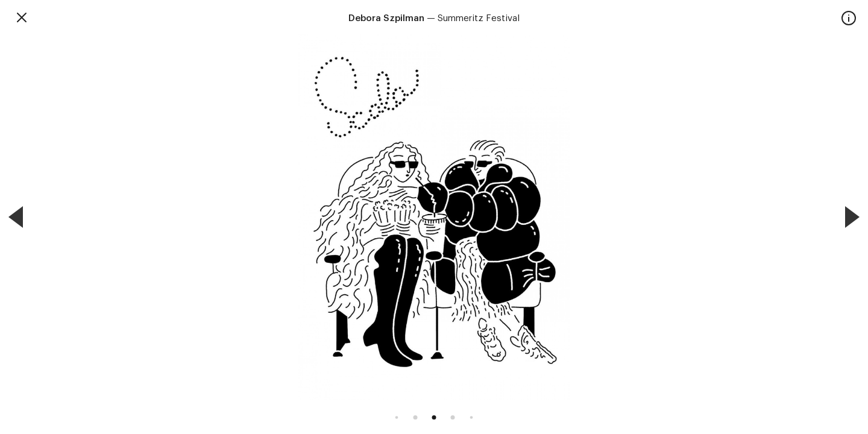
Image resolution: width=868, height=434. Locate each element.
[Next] (852, 217)
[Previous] (16, 217)
